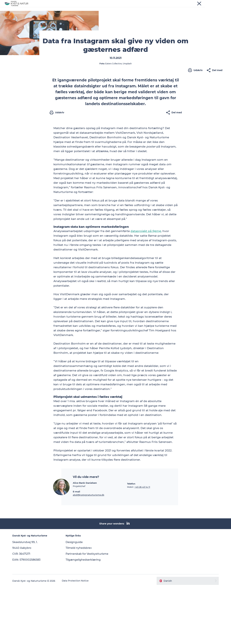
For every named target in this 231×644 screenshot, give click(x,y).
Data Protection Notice (77, 638)
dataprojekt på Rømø (146, 288)
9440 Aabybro (23, 605)
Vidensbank (120, 8)
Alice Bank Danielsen (85, 540)
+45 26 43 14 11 (142, 544)
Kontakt (150, 8)
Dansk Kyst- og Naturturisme (20, 18)
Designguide (75, 599)
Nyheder (81, 8)
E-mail (76, 548)
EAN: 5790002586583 (28, 616)
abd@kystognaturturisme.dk (89, 552)
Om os (136, 8)
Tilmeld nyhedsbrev (79, 605)
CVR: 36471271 (23, 611)
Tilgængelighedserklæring (84, 616)
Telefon (131, 540)
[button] (196, 142)
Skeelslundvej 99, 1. (26, 599)
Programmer (99, 8)
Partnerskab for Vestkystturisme (88, 611)
